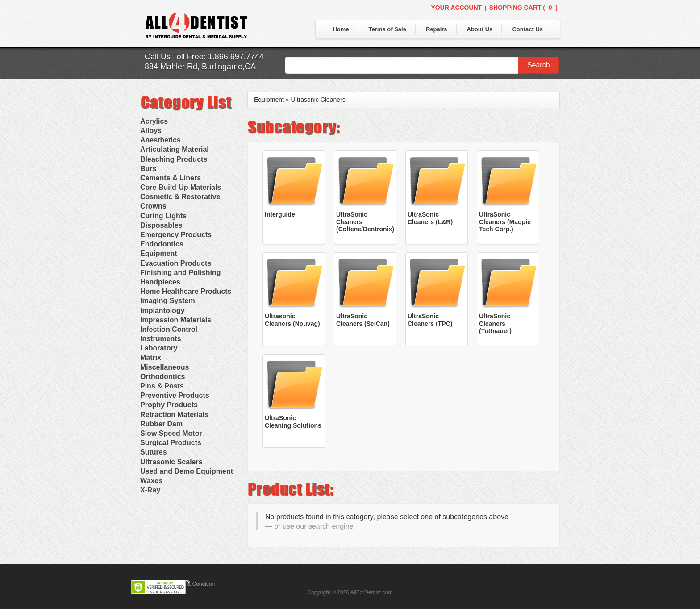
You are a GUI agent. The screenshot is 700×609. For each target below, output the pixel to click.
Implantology (162, 311)
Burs (148, 169)
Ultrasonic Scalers (171, 462)
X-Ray (150, 490)
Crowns (153, 206)
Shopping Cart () (523, 8)
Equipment (159, 253)
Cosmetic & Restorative (180, 197)
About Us (480, 29)
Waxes (151, 481)
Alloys (151, 131)
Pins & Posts (162, 386)
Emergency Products (176, 235)
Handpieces (160, 282)
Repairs (437, 29)
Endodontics (162, 244)
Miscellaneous (165, 367)
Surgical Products (171, 443)
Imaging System (168, 301)
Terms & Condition (193, 584)
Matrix (151, 357)
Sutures (154, 452)
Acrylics (154, 121)
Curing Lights (163, 216)
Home (341, 29)
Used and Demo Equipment (187, 471)
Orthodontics (162, 377)
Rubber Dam (161, 424)
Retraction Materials (174, 415)
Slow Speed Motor (171, 433)
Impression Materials (176, 320)
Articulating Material (175, 149)
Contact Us (527, 29)
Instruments (161, 339)
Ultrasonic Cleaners (318, 100)
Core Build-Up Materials (181, 187)
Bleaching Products (174, 159)
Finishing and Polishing (180, 273)
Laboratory (159, 348)
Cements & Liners (171, 178)
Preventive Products (175, 395)
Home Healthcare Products (186, 291)
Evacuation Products (176, 263)
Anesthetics (160, 140)
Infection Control (169, 329)
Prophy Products (169, 405)
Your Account (456, 8)
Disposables (161, 225)
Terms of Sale (387, 29)
